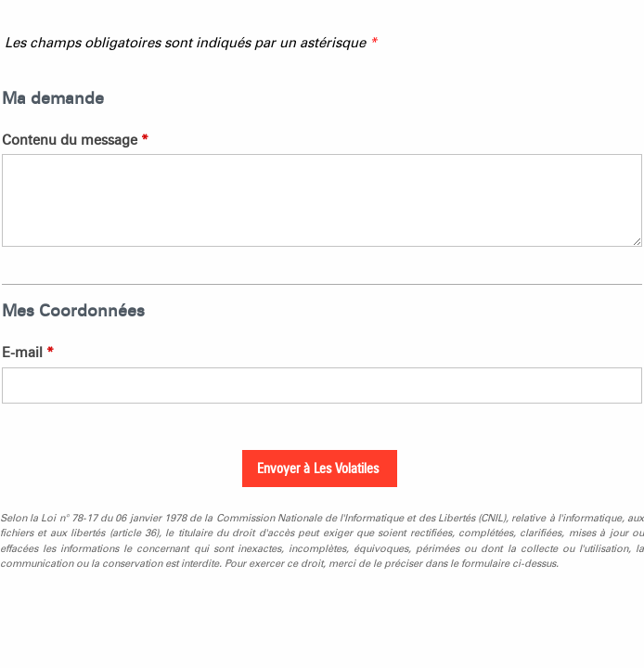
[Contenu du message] (322, 200)
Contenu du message (75, 140)
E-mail (28, 353)
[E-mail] (322, 385)
